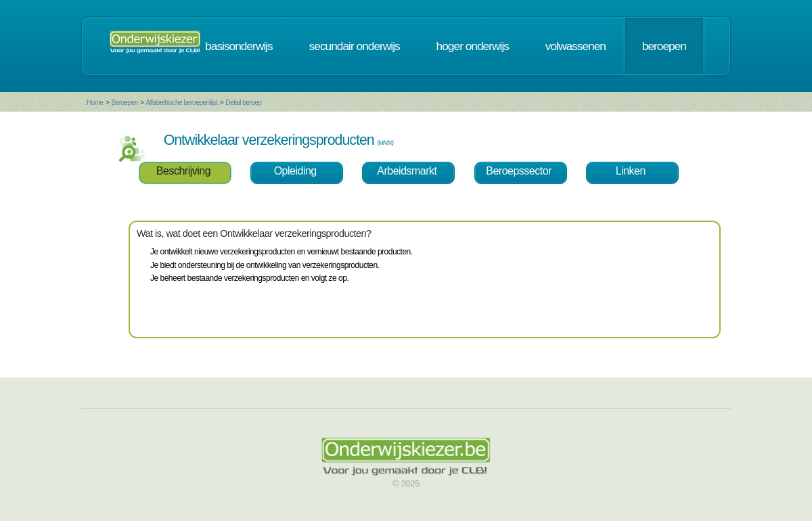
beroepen (664, 46)
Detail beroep (243, 103)
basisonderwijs (239, 46)
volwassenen (576, 46)
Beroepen (124, 103)
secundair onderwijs (355, 46)
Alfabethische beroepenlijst (182, 103)
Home (95, 103)
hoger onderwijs (473, 46)
